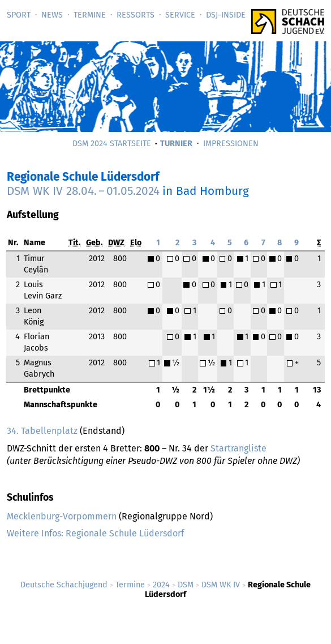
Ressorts (136, 15)
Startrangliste (238, 448)
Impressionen (231, 144)
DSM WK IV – (83, 191)
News (52, 15)
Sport (19, 15)
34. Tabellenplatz (42, 431)
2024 (161, 585)
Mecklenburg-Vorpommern (62, 516)
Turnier (176, 144)
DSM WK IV (221, 585)
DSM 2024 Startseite (112, 144)
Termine (90, 15)
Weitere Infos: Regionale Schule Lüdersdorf (95, 533)
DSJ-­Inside (226, 15)
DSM (186, 585)
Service (180, 15)
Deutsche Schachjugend (64, 585)
